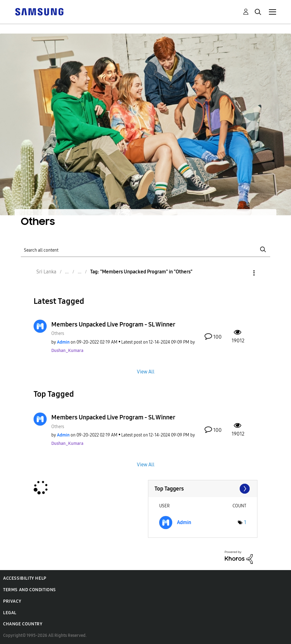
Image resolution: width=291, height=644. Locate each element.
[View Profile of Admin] (64, 342)
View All (146, 372)
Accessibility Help (25, 578)
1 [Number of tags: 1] (245, 522)
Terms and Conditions (30, 590)
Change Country (23, 624)
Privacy (12, 601)
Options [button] (243, 273)
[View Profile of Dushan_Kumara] (67, 351)
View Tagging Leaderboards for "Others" (203, 489)
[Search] (145, 250)
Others (58, 333)
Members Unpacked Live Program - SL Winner (113, 324)
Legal (10, 613)
